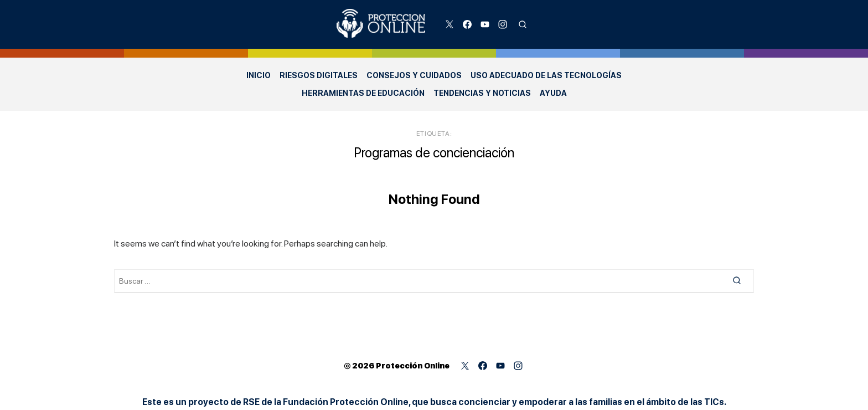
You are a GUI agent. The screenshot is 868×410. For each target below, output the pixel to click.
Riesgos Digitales (319, 75)
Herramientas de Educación (363, 93)
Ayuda (553, 93)
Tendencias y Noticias (482, 93)
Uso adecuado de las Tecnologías (546, 75)
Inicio (259, 75)
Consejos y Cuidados (414, 75)
